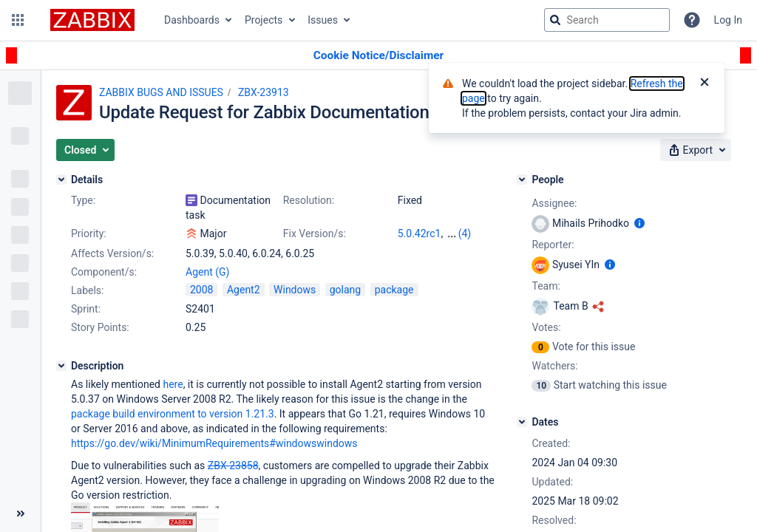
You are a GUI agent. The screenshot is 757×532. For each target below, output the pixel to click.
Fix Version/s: (315, 233)
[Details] (61, 180)
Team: (546, 286)
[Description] (61, 366)
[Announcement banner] (378, 56)
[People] (522, 180)
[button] (18, 20)
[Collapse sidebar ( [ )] (20, 514)
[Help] (692, 20)
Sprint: (86, 309)
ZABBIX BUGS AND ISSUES (161, 92)
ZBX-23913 (264, 92)
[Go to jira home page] (92, 20)
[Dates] (522, 422)
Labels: (87, 290)
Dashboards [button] (192, 20)
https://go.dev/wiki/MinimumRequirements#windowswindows (214, 443)
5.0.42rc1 (420, 233)
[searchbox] (607, 20)
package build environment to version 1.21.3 (173, 414)
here (173, 384)
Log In (728, 20)
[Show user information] (639, 223)
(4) (465, 233)
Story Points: (100, 327)
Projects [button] (264, 20)
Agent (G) (207, 272)
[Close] (705, 83)
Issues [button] (323, 20)
